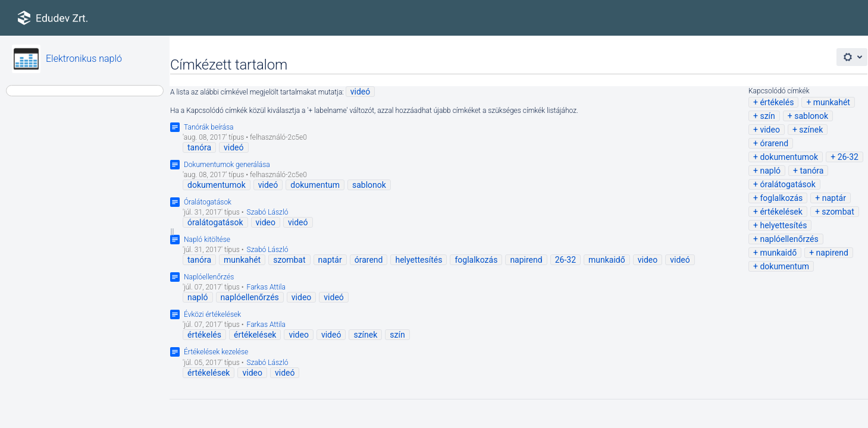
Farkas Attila (266, 287)
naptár (834, 198)
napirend (832, 253)
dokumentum (784, 266)
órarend (774, 143)
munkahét (832, 102)
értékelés (777, 102)
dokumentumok (789, 157)
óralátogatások (788, 184)
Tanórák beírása (209, 127)
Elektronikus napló (84, 59)
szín (767, 116)
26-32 (848, 157)
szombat (838, 212)
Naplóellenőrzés (209, 277)
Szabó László (268, 212)
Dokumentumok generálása (227, 165)
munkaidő (778, 253)
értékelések (781, 212)
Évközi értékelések (212, 314)
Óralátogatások (208, 202)
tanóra (811, 171)
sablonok (811, 116)
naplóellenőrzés (789, 239)
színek (811, 130)
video (770, 130)
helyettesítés (783, 225)
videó (361, 92)
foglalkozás (781, 198)
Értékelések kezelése (216, 352)
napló (770, 171)
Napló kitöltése (207, 240)
